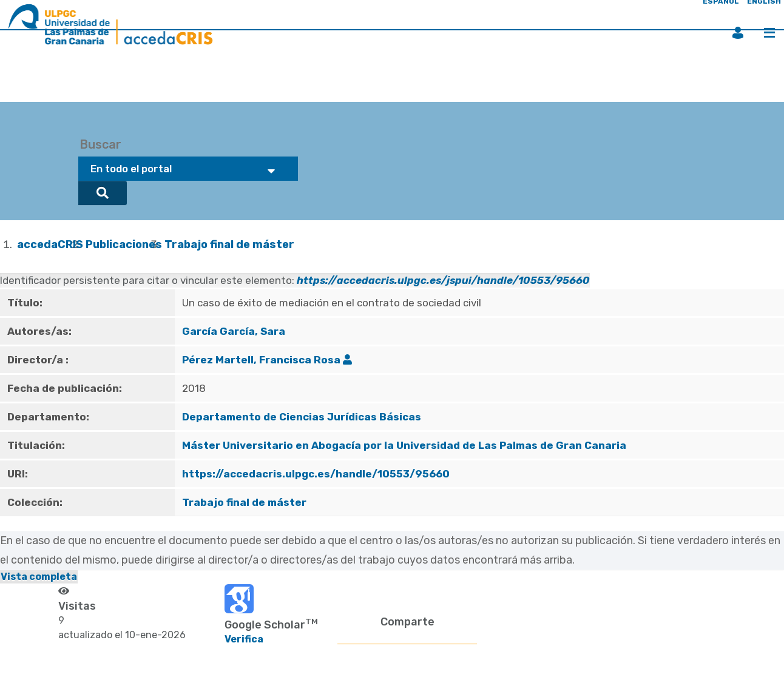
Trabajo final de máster (229, 244)
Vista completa (39, 577)
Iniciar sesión (738, 33)
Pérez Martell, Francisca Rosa (261, 360)
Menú (769, 33)
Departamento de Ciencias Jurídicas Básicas (302, 417)
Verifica (244, 639)
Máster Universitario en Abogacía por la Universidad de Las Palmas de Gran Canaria (404, 445)
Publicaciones (124, 244)
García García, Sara (234, 331)
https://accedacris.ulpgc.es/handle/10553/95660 (316, 474)
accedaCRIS (50, 244)
